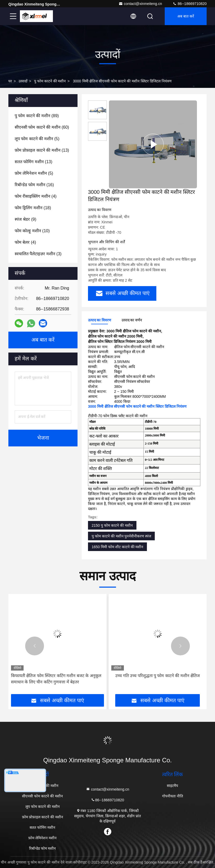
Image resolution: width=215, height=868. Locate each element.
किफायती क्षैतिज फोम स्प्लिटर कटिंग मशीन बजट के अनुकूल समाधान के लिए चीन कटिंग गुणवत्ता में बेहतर (56, 679)
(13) (42, 150)
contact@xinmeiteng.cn (140, 4)
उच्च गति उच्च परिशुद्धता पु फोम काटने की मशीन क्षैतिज (158, 676)
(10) (32, 231)
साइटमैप (172, 786)
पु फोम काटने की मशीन (50, 81)
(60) (42, 127)
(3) (38, 254)
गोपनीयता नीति (173, 796)
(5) (37, 139)
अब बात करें (186, 16)
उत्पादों (23, 81)
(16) (34, 185)
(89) (37, 116)
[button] (35, 646)
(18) (33, 208)
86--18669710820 (190, 4)
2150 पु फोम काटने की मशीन (112, 525)
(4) (36, 196)
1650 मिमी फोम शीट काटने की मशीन (117, 547)
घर (10, 81)
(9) (25, 219)
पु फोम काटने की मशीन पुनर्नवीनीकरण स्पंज (121, 536)
